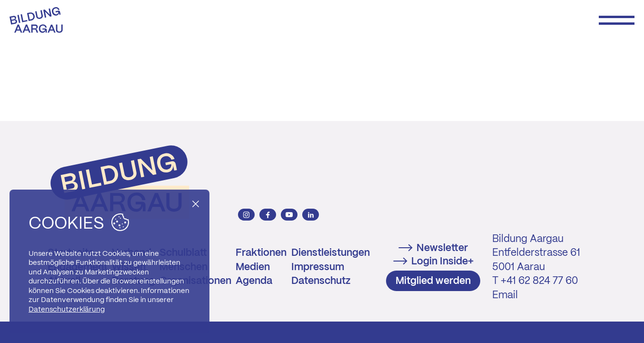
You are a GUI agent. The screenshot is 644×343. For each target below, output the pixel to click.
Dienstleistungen (331, 253)
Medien (253, 267)
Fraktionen (261, 253)
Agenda (254, 281)
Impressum (318, 267)
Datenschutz (321, 281)
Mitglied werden (433, 281)
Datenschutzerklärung (67, 310)
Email (505, 295)
